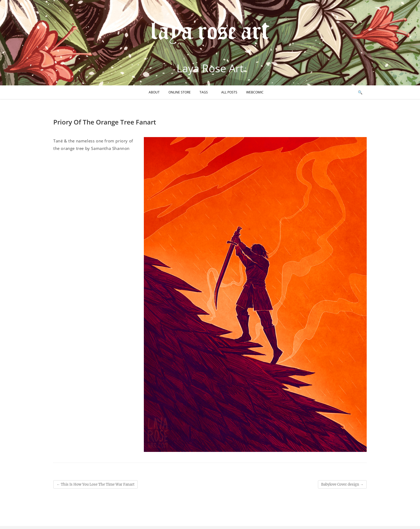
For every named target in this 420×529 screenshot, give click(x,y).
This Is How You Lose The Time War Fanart (95, 484)
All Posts (229, 92)
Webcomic (255, 92)
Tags (204, 92)
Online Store (180, 92)
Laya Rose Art (210, 68)
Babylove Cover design (342, 484)
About (154, 92)
